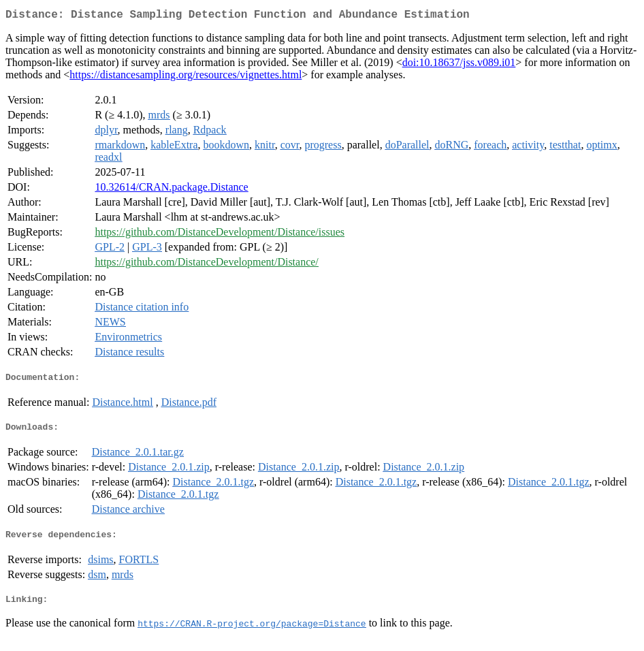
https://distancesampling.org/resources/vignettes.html (186, 77)
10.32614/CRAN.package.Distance (171, 190)
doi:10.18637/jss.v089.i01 (459, 65)
